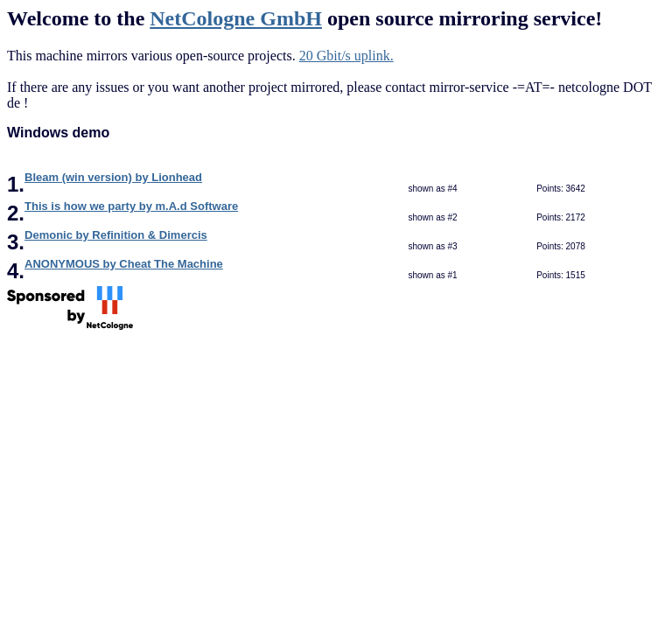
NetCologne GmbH (236, 18)
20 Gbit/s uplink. (346, 56)
